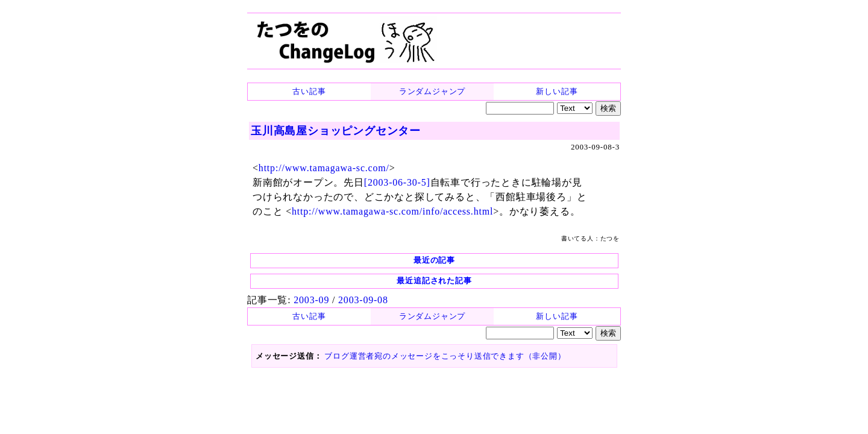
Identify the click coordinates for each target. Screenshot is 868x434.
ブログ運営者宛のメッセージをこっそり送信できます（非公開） (445, 356)
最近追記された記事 (434, 281)
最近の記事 (434, 260)
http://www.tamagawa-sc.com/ (324, 168)
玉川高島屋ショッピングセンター (336, 131)
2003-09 (311, 300)
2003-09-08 (363, 300)
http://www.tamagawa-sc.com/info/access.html (392, 211)
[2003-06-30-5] (397, 182)
